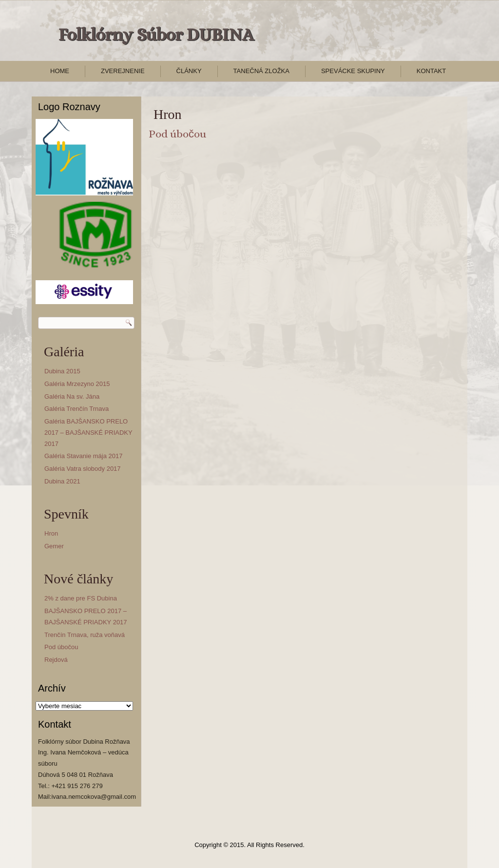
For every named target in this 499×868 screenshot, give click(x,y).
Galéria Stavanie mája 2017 (83, 456)
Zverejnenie (123, 71)
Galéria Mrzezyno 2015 (77, 384)
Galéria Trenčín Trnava (77, 409)
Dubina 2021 (62, 481)
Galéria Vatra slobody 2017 (83, 469)
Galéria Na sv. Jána (72, 396)
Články (189, 71)
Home (60, 71)
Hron (51, 533)
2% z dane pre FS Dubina (81, 598)
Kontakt (431, 71)
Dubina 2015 (62, 371)
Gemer (54, 546)
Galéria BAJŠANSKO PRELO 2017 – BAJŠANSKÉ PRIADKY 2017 (88, 433)
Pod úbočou (61, 647)
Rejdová (56, 660)
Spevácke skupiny (353, 71)
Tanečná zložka (261, 71)
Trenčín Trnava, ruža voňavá (85, 635)
